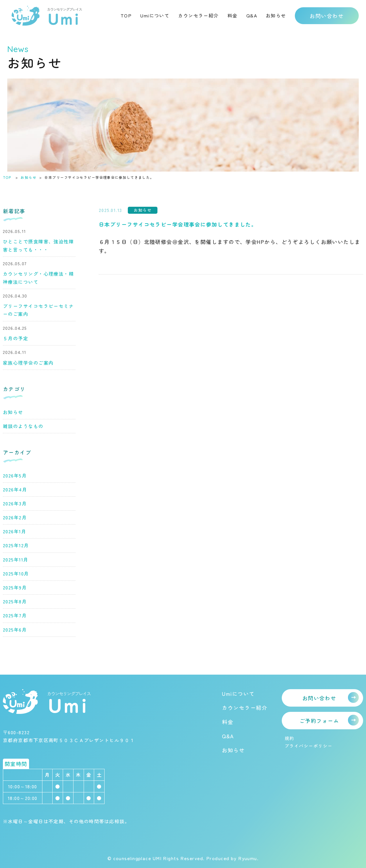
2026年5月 (15, 475)
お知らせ (276, 15)
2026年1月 (15, 531)
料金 (233, 15)
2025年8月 (15, 601)
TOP (126, 15)
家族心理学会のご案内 (28, 363)
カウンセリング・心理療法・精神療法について (38, 278)
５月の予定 (16, 338)
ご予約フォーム (319, 721)
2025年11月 (16, 559)
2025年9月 (15, 587)
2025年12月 (16, 545)
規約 (289, 738)
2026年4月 (15, 489)
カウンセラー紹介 (198, 15)
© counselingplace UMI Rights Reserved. (157, 858)
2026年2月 (15, 517)
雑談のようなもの (23, 426)
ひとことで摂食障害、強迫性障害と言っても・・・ (38, 245)
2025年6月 (15, 630)
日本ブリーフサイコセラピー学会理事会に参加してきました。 (178, 224)
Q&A (252, 15)
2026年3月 (15, 503)
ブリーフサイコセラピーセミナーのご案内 (38, 310)
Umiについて (155, 15)
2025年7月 (15, 615)
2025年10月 (16, 573)
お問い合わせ (327, 16)
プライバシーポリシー (308, 746)
